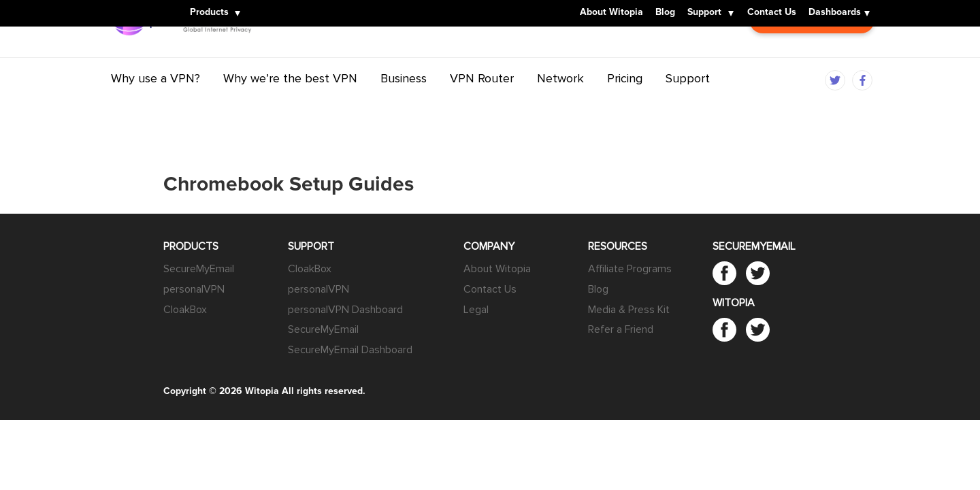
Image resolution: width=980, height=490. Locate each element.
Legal (476, 310)
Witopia (133, 5)
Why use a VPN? (156, 104)
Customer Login (812, 54)
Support (704, 13)
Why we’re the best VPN (290, 104)
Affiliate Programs (630, 269)
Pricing (625, 104)
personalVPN (194, 289)
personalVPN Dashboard (345, 310)
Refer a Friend (621, 329)
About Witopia (611, 13)
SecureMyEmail (199, 269)
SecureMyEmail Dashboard (350, 350)
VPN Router (482, 104)
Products (209, 13)
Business (404, 104)
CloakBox (185, 310)
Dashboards (835, 13)
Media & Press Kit (629, 310)
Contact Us (772, 13)
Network (560, 104)
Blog (665, 13)
